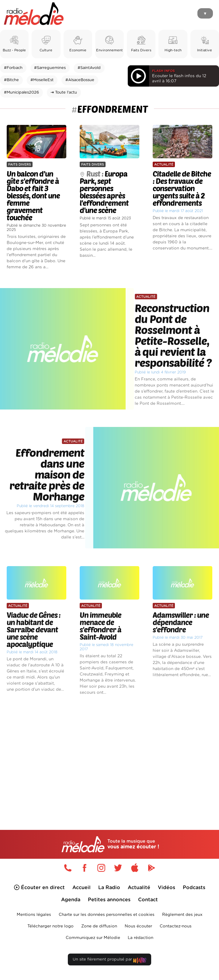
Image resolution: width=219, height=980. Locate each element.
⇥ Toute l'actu (64, 93)
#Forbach (13, 68)
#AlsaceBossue (80, 80)
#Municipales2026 (21, 93)
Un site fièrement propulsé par (109, 961)
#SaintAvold (89, 68)
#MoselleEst (42, 80)
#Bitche (11, 80)
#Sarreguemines (50, 68)
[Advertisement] (109, 752)
